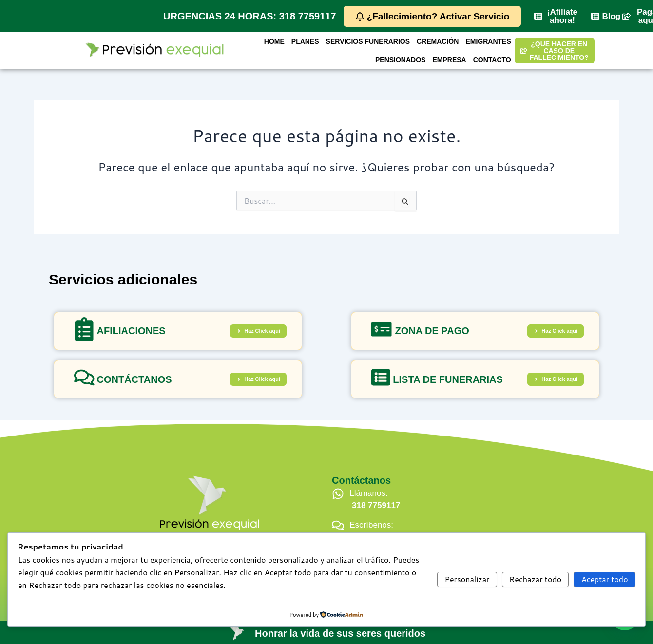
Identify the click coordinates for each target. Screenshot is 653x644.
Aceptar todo (605, 579)
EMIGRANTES (488, 43)
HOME (274, 43)
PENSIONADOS (400, 58)
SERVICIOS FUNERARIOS (368, 43)
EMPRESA (449, 58)
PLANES (305, 43)
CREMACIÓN (438, 43)
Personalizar (467, 579)
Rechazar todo (535, 579)
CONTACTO (492, 58)
